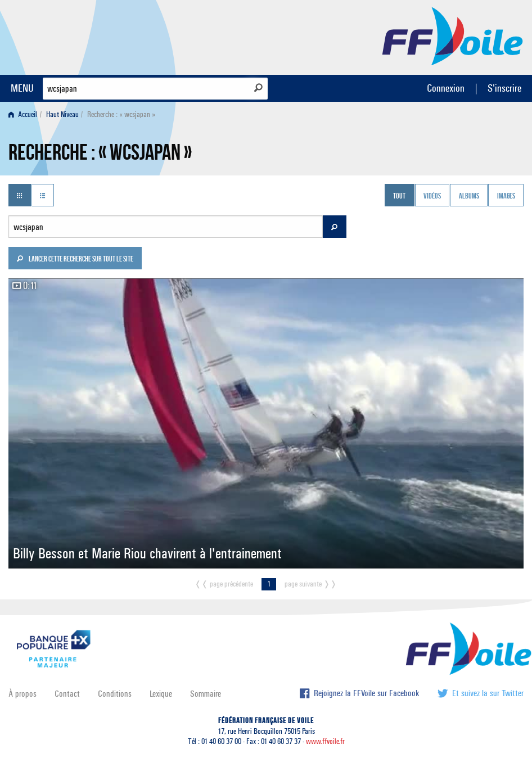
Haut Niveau (62, 114)
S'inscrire (504, 88)
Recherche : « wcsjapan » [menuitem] (121, 114)
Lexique (161, 694)
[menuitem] (25, 114)
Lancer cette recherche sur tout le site (75, 260)
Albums (469, 196)
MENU (22, 88)
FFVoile (453, 35)
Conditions (115, 694)
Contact (67, 694)
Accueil (23, 114)
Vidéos (432, 196)
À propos (22, 694)
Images (506, 196)
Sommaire (206, 694)
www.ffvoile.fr (325, 741)
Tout (399, 196)
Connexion (446, 88)
